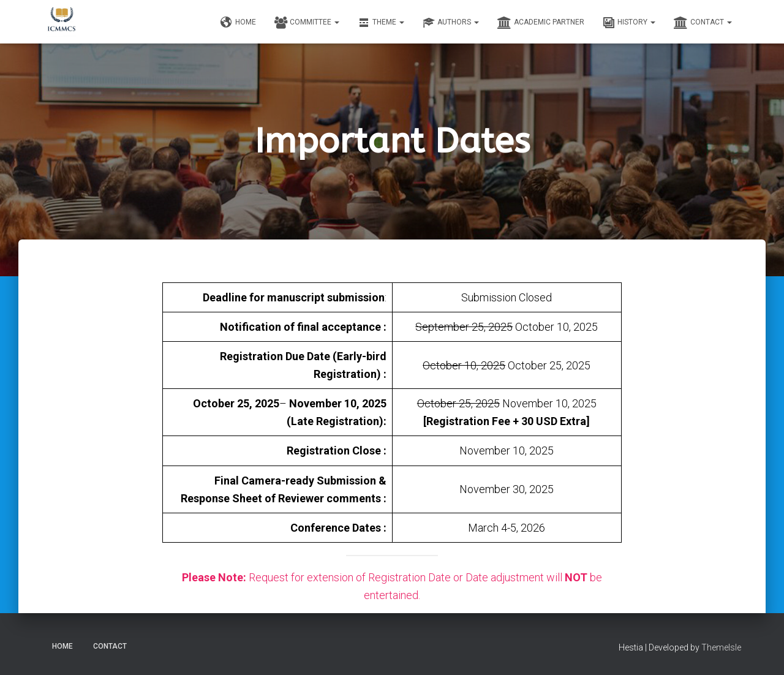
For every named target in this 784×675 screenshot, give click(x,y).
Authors (451, 23)
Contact (703, 23)
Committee (307, 23)
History (629, 23)
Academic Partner (541, 23)
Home (238, 23)
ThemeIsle (721, 647)
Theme (381, 23)
